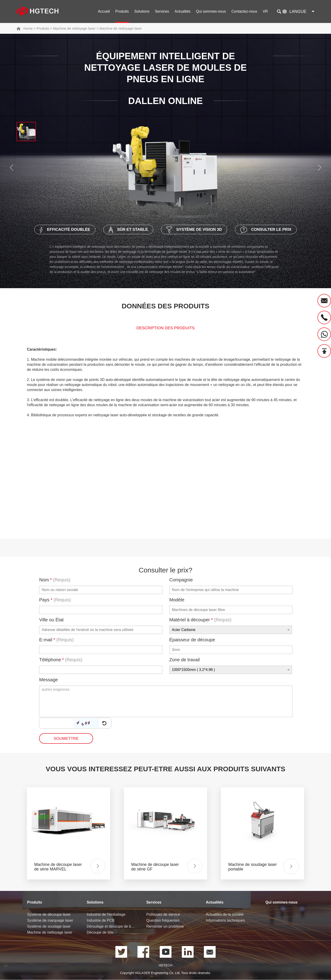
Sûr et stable (126, 230)
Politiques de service (163, 915)
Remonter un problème (165, 927)
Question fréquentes (163, 921)
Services (162, 11)
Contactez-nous (244, 11)
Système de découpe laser (49, 915)
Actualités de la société (225, 915)
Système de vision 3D (196, 230)
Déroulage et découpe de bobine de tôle (111, 927)
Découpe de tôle (100, 933)
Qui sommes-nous (211, 11)
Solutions (142, 11)
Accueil (104, 11)
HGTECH (165, 966)
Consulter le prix (273, 230)
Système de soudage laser (49, 927)
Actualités (182, 11)
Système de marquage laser (50, 921)
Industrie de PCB (101, 921)
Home (28, 28)
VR (265, 11)
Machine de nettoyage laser (74, 28)
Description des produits (165, 329)
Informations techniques (225, 921)
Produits (122, 11)
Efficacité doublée (58, 230)
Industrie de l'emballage (106, 915)
